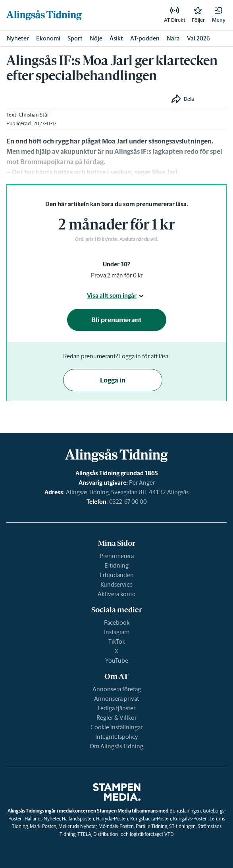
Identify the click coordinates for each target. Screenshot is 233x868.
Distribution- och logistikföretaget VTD (133, 834)
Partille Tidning (151, 826)
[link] (44, 15)
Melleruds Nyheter (77, 826)
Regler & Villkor (116, 718)
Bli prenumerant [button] (116, 320)
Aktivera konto (117, 594)
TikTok (117, 641)
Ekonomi (48, 38)
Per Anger (142, 483)
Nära (173, 38)
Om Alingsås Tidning (116, 746)
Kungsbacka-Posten (151, 819)
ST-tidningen (182, 826)
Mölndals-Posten (116, 826)
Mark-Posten (43, 826)
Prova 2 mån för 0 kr (117, 275)
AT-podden (145, 38)
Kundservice (116, 584)
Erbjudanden (117, 575)
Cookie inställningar (116, 727)
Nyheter (18, 38)
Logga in (113, 380)
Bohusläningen (185, 811)
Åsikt (116, 38)
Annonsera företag (117, 689)
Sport (75, 38)
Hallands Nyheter (42, 819)
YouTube (117, 661)
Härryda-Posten (112, 819)
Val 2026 (198, 38)
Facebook (117, 622)
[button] (219, 15)
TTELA (84, 834)
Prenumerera (117, 556)
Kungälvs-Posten (190, 819)
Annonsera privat (116, 699)
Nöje (96, 38)
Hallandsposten (78, 819)
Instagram (117, 632)
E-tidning (116, 565)
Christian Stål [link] (34, 115)
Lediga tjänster (116, 708)
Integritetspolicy (117, 737)
